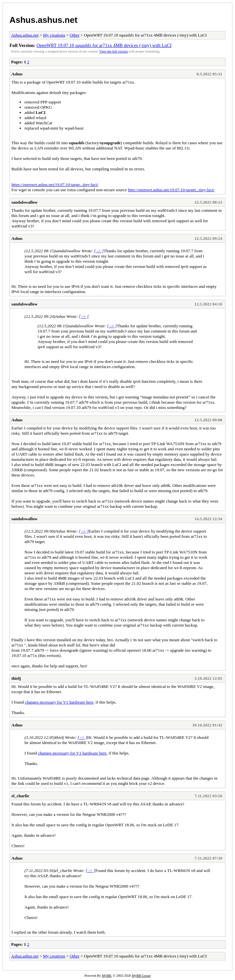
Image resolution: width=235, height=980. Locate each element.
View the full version (113, 51)
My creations (54, 35)
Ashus (17, 74)
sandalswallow (24, 202)
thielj (16, 678)
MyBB (106, 976)
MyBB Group (141, 976)
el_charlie (20, 796)
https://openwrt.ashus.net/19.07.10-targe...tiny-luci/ (55, 185)
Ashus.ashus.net (43, 20)
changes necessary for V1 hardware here (59, 702)
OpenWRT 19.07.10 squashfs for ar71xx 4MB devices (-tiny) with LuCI (104, 45)
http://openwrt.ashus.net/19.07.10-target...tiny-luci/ (171, 190)
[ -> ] (99, 251)
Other (75, 35)
